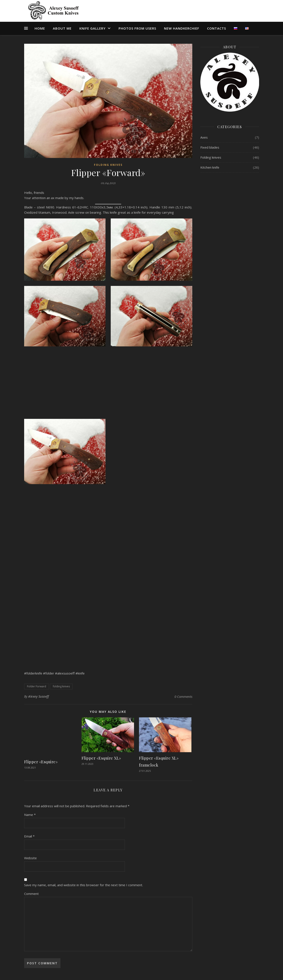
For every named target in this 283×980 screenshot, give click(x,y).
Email (29, 836)
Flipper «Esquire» (41, 762)
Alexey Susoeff (39, 696)
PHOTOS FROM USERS (137, 28)
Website (30, 858)
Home (40, 28)
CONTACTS (217, 28)
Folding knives (108, 165)
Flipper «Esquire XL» (101, 758)
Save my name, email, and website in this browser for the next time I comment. (84, 885)
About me (62, 28)
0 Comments (183, 696)
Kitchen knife (210, 167)
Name (30, 815)
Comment (31, 894)
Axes (204, 137)
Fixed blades (210, 147)
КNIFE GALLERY (92, 28)
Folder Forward (37, 686)
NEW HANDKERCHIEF (182, 28)
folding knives (61, 686)
